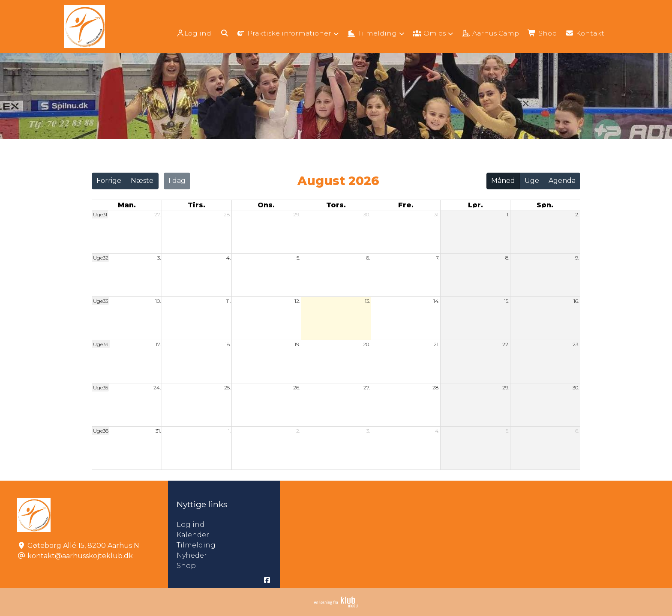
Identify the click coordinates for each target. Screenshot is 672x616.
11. (228, 301)
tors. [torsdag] (336, 205)
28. (227, 214)
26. (297, 387)
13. (367, 301)
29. (297, 214)
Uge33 (100, 301)
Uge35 (100, 387)
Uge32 (101, 258)
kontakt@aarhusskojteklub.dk (80, 556)
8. (507, 258)
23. (576, 344)
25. (227, 387)
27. (157, 214)
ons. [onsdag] (266, 205)
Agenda (562, 181)
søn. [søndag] (545, 205)
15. (507, 301)
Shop (186, 566)
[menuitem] (187, 33)
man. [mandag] (127, 205)
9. (577, 258)
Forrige (109, 181)
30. (367, 214)
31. (437, 214)
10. (158, 301)
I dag (177, 181)
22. (506, 344)
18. (228, 344)
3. (159, 258)
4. (228, 258)
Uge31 (100, 214)
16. (576, 301)
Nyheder (192, 555)
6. (368, 258)
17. (158, 344)
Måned (503, 181)
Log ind (186, 33)
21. (436, 344)
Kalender (193, 535)
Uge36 (101, 431)
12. (297, 301)
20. (366, 344)
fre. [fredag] (406, 205)
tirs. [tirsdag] (196, 205)
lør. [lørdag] (475, 205)
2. (577, 214)
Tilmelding (196, 545)
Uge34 (101, 344)
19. (297, 344)
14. (436, 301)
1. (508, 214)
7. (438, 258)
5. (298, 258)
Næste (142, 181)
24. (157, 387)
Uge (532, 181)
